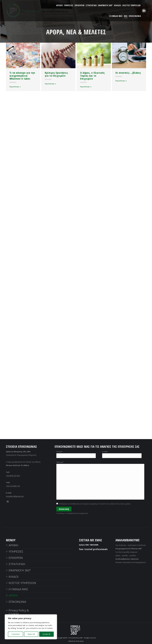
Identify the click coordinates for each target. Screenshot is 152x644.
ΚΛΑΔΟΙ (14, 577)
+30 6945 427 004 (13, 476)
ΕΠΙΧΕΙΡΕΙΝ (16, 558)
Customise (16, 634)
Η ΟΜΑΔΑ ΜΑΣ (18, 589)
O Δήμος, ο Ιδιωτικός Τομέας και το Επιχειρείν (92, 76)
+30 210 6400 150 (13, 486)
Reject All (31, 634)
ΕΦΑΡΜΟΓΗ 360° (20, 570)
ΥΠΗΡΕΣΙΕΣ (16, 551)
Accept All (46, 634)
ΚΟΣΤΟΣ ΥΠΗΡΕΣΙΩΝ (22, 583)
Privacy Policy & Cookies (19, 612)
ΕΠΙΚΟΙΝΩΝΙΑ (17, 602)
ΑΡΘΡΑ (13, 595)
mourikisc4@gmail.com (15, 496)
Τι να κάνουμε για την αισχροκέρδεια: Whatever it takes (22, 76)
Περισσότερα (15, 87)
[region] (31, 627)
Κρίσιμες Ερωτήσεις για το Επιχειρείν (56, 74)
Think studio (80, 641)
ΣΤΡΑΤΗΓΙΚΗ (17, 564)
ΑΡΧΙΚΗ (13, 545)
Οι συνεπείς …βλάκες (128, 73)
